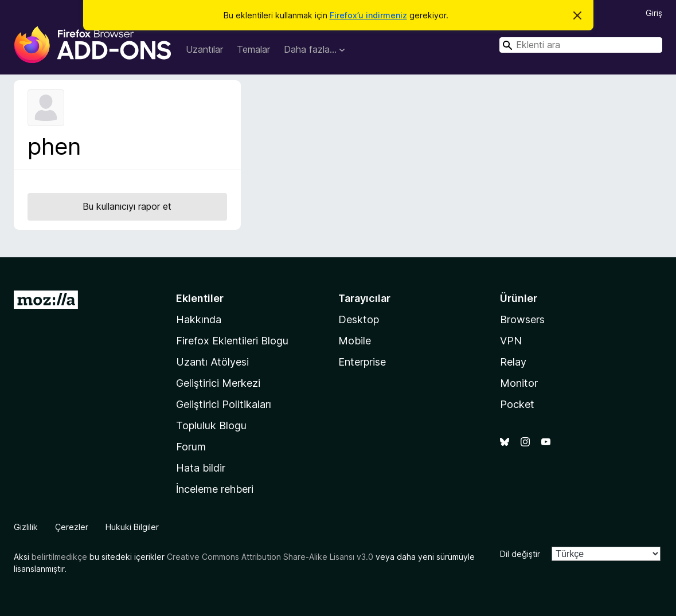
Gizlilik (26, 527)
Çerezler (72, 527)
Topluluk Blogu (211, 425)
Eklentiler (200, 298)
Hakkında (199, 319)
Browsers (522, 319)
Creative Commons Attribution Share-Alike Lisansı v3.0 (270, 557)
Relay (513, 362)
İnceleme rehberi (215, 489)
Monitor (519, 383)
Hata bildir (201, 468)
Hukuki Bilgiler (132, 527)
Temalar (253, 49)
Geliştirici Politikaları (224, 404)
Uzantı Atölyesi (212, 362)
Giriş (654, 13)
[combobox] (581, 45)
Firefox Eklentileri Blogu (232, 341)
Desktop (359, 319)
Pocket (517, 404)
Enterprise (362, 362)
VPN (511, 341)
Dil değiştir (520, 554)
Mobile (355, 341)
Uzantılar (204, 49)
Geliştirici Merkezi (218, 383)
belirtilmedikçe (59, 557)
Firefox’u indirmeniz (368, 15)
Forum (191, 447)
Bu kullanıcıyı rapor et (127, 206)
